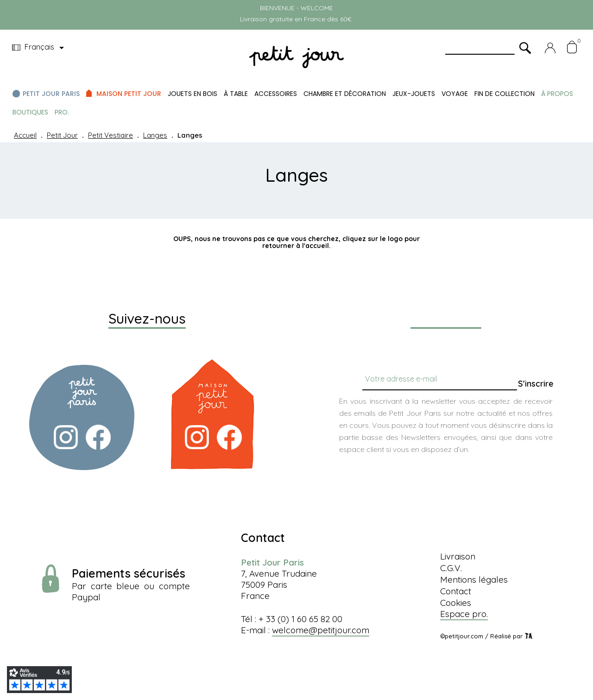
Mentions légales (474, 579)
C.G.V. (451, 568)
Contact (456, 591)
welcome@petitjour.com (321, 630)
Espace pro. (464, 614)
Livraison (458, 556)
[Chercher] (291, 267)
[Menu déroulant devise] (40, 48)
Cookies (456, 603)
